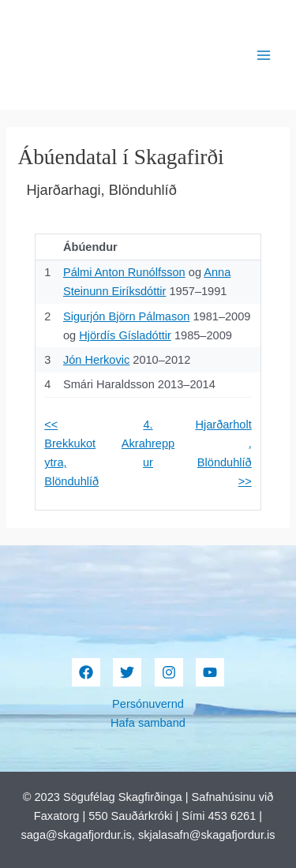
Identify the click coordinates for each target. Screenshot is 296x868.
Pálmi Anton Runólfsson (124, 272)
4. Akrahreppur (148, 443)
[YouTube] (210, 672)
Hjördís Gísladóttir (125, 335)
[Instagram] (169, 672)
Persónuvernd (148, 704)
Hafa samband (148, 723)
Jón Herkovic (96, 360)
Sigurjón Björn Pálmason (126, 316)
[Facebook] (86, 672)
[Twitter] (127, 672)
